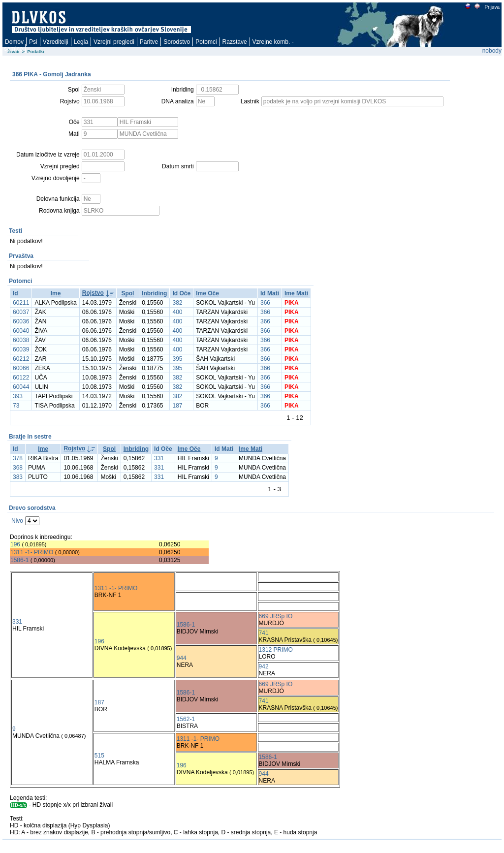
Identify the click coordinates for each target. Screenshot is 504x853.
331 (159, 458)
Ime (56, 293)
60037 (21, 312)
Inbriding (154, 293)
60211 (21, 303)
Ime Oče (207, 293)
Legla (81, 42)
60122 (21, 378)
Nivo (17, 521)
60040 (21, 331)
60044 (21, 387)
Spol (127, 293)
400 (177, 312)
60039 (21, 349)
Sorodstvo (177, 42)
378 (18, 458)
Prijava (492, 7)
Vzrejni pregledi (114, 42)
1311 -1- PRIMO (32, 552)
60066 (21, 368)
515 (99, 756)
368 (18, 468)
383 (18, 477)
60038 (21, 340)
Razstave (235, 42)
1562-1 (186, 719)
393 (18, 396)
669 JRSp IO (276, 616)
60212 (21, 359)
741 (264, 633)
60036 (21, 321)
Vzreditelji (56, 42)
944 (182, 658)
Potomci (206, 42)
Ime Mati (296, 293)
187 (177, 406)
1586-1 (19, 560)
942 (264, 666)
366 (265, 303)
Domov (14, 42)
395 (177, 359)
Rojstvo (93, 293)
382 (177, 303)
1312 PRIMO (276, 650)
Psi (33, 42)
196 (15, 544)
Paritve (149, 42)
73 (16, 406)
